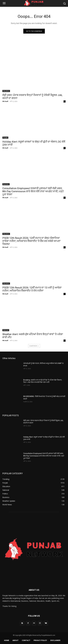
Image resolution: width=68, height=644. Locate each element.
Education (6, 91)
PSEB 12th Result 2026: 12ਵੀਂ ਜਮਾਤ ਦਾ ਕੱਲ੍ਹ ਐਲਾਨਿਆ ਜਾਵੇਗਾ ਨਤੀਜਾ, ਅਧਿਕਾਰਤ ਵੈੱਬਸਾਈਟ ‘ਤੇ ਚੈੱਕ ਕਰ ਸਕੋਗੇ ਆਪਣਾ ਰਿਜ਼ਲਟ (31, 241)
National (6, 330)
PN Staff (5, 101)
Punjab (5, 138)
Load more (34, 346)
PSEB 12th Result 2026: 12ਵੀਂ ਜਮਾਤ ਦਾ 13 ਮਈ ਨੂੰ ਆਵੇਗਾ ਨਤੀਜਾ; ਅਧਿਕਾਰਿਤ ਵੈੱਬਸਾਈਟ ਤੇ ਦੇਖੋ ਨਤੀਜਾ (32, 289)
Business (6, 184)
